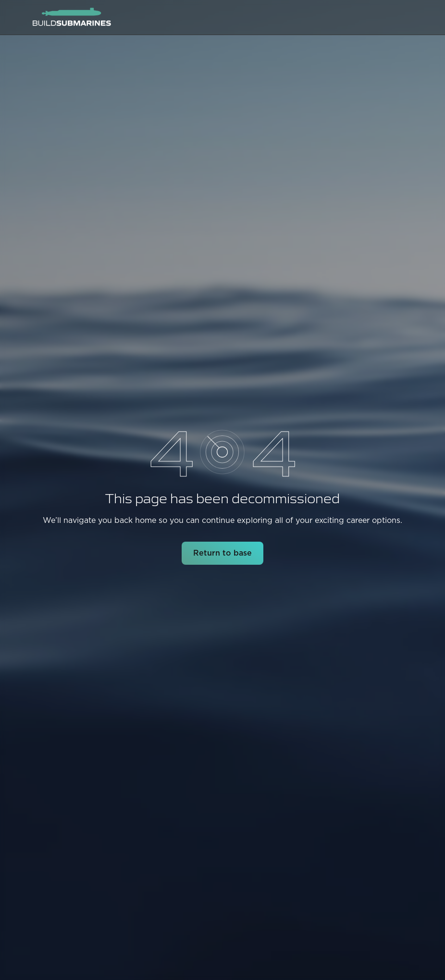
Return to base (222, 553)
